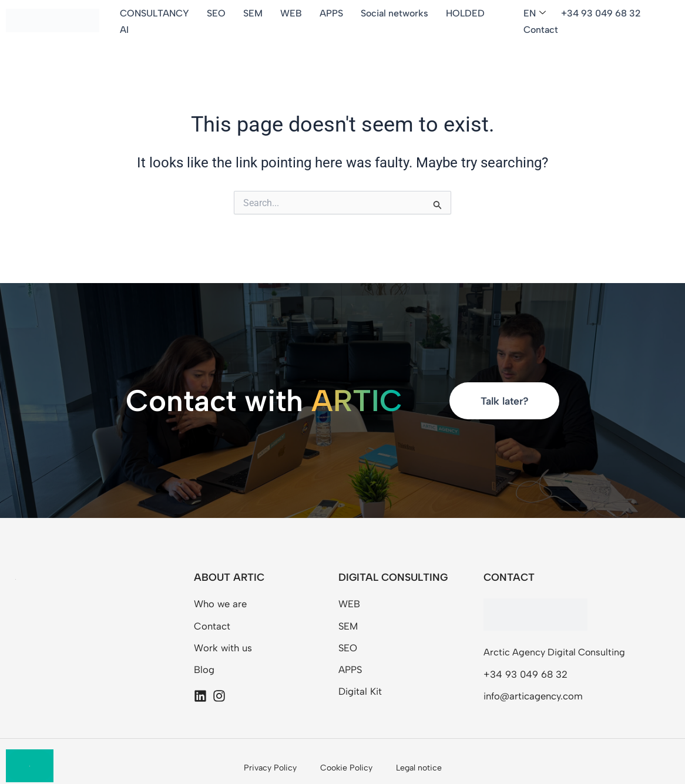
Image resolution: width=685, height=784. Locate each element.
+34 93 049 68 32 (602, 13)
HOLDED (466, 13)
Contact (541, 30)
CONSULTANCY (156, 13)
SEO (217, 13)
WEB (292, 13)
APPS (333, 13)
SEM (254, 13)
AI (125, 30)
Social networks (396, 13)
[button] (537, 14)
